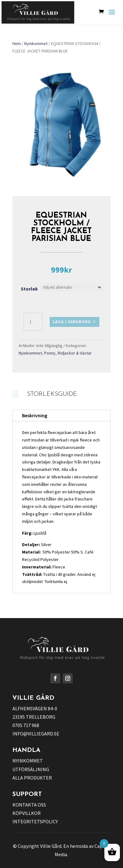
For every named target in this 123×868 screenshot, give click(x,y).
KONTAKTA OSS (29, 805)
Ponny (50, 353)
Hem (17, 43)
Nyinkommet (36, 43)
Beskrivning (35, 415)
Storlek (29, 289)
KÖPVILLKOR (27, 813)
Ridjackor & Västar (75, 353)
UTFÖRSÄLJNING (31, 769)
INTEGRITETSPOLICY (35, 821)
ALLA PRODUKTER (32, 778)
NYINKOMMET (28, 761)
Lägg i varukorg (72, 322)
